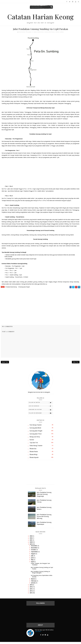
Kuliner (32, 440)
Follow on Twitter (41, 403)
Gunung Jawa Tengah (49, 32)
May (32, 560)
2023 (31, 536)
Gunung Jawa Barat (35, 428)
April (33, 562)
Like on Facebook (41, 406)
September (35, 552)
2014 (31, 591)
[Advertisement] (41, 172)
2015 (31, 589)
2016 (31, 587)
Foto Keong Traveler (36, 425)
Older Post (76, 362)
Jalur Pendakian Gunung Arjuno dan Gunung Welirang (44, 516)
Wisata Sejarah (34, 457)
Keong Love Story (35, 437)
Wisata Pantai (34, 452)
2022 (31, 538)
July (32, 556)
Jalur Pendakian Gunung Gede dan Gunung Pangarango (44, 494)
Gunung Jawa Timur (36, 434)
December (34, 546)
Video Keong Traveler (36, 446)
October (34, 550)
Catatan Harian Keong (40, 17)
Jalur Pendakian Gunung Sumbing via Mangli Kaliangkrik (40, 572)
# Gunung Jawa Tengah (24, 287)
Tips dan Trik (34, 443)
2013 (31, 593)
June (33, 558)
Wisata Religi (34, 455)
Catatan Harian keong (38, 32)
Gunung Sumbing (60, 32)
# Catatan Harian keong (11, 287)
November (34, 548)
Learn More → (39, 631)
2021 (31, 540)
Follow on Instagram (41, 413)
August (33, 554)
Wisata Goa (33, 449)
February (34, 581)
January (33, 583)
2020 (31, 542)
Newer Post (5, 362)
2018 (31, 585)
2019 (31, 544)
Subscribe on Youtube (41, 410)
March (33, 579)
